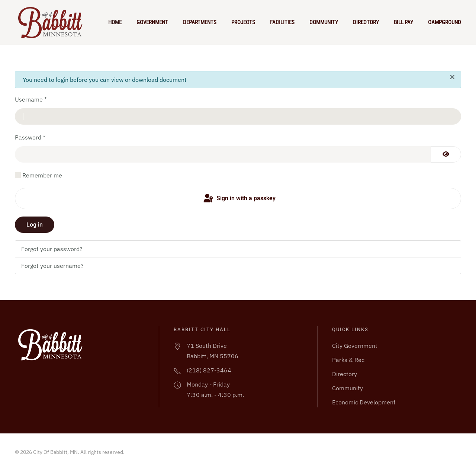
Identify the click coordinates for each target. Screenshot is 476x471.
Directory (366, 22)
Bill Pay (403, 22)
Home (115, 22)
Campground (445, 22)
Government (152, 22)
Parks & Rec (348, 360)
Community (324, 22)
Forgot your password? (52, 249)
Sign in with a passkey (239, 199)
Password (30, 137)
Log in (35, 225)
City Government (355, 346)
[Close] (452, 77)
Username (31, 99)
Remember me (42, 175)
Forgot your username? (52, 266)
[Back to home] (54, 22)
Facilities (282, 22)
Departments (200, 22)
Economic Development (364, 402)
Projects (243, 22)
